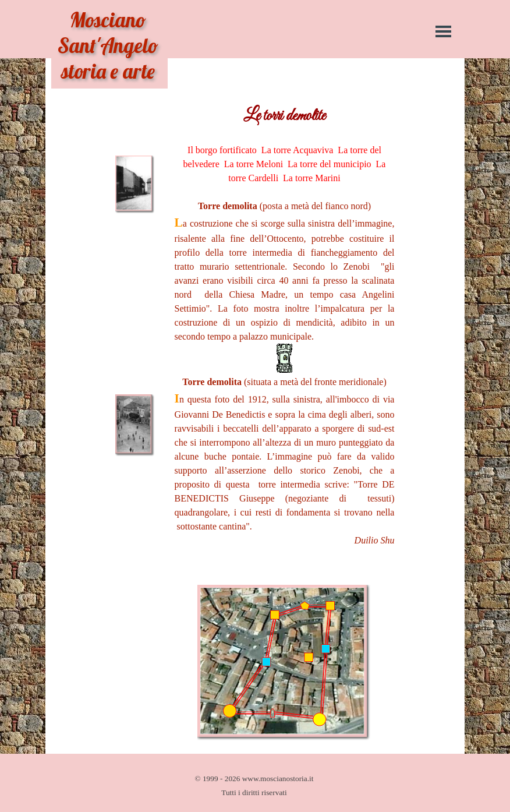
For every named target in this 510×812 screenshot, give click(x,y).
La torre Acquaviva (297, 150)
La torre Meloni (254, 164)
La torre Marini (312, 178)
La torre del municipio (330, 164)
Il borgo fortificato (222, 150)
